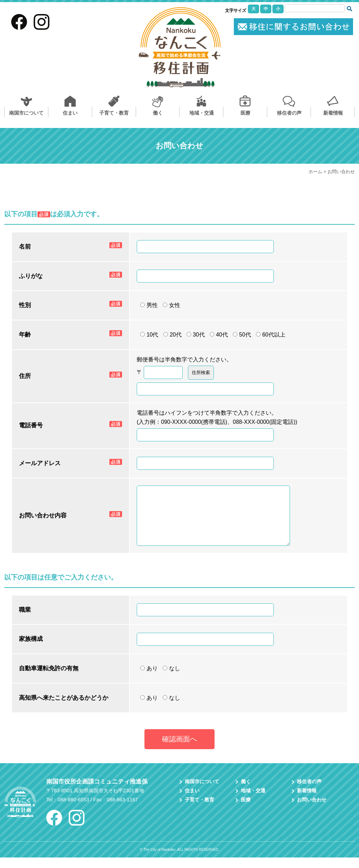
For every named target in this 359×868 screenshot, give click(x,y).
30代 (196, 335)
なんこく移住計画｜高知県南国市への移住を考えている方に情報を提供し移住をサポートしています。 (180, 47)
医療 (245, 113)
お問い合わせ (293, 27)
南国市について (26, 113)
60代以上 (271, 335)
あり (149, 679)
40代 (219, 335)
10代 (149, 335)
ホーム (315, 172)
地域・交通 (202, 113)
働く (158, 113)
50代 (242, 335)
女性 (171, 305)
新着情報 (333, 113)
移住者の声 (289, 113)
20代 (172, 335)
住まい (70, 113)
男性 (149, 305)
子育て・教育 (114, 113)
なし (171, 679)
